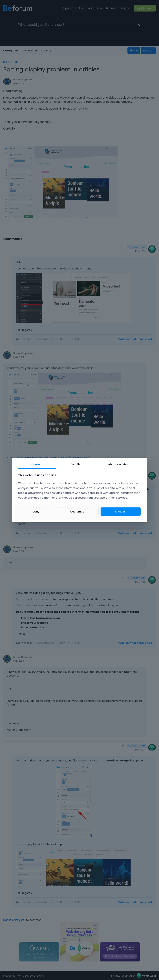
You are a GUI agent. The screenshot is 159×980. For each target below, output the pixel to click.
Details (75, 464)
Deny (36, 512)
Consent (37, 464)
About (118, 464)
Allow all (121, 512)
